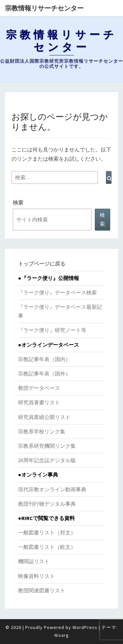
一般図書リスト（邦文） (47, 532)
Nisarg (62, 635)
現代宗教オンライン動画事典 (52, 489)
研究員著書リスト (39, 402)
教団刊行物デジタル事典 (47, 504)
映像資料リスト (36, 576)
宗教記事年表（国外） (44, 374)
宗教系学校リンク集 (42, 431)
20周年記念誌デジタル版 (47, 460)
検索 (18, 202)
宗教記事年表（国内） (44, 359)
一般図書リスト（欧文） (47, 547)
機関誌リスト (34, 561)
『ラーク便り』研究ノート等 (52, 330)
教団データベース (39, 388)
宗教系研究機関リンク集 (47, 446)
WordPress (85, 627)
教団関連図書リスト (42, 590)
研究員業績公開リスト (44, 417)
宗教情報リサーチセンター (44, 8)
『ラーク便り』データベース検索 (57, 292)
